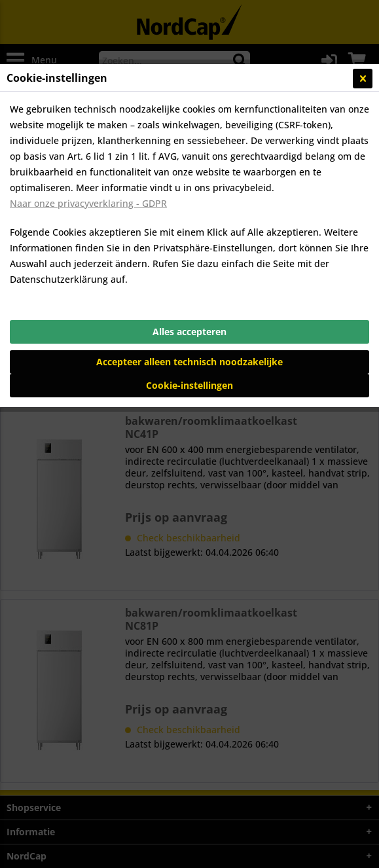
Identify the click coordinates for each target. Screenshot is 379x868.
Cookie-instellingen (189, 385)
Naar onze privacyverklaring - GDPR (88, 203)
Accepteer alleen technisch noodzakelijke (189, 362)
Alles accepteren (189, 332)
